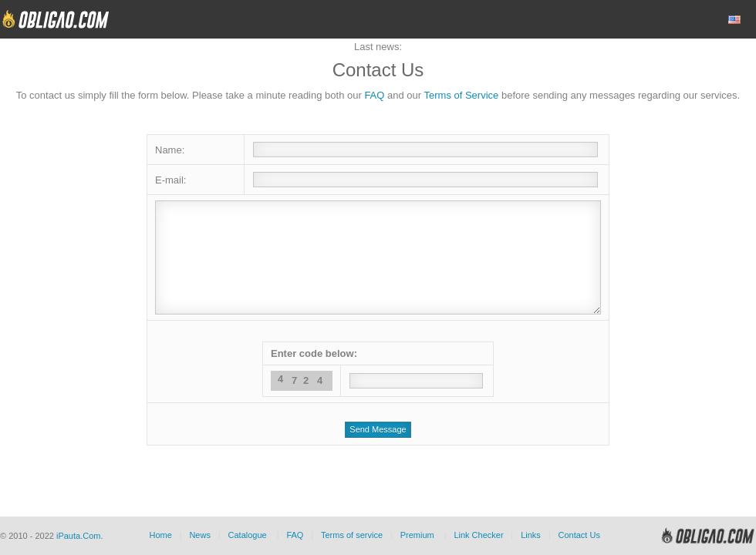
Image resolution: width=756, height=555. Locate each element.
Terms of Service (462, 95)
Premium (417, 535)
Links (531, 535)
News (200, 535)
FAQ (374, 95)
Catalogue (248, 535)
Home (160, 535)
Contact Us (579, 535)
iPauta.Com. (80, 536)
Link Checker (478, 535)
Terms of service (352, 535)
